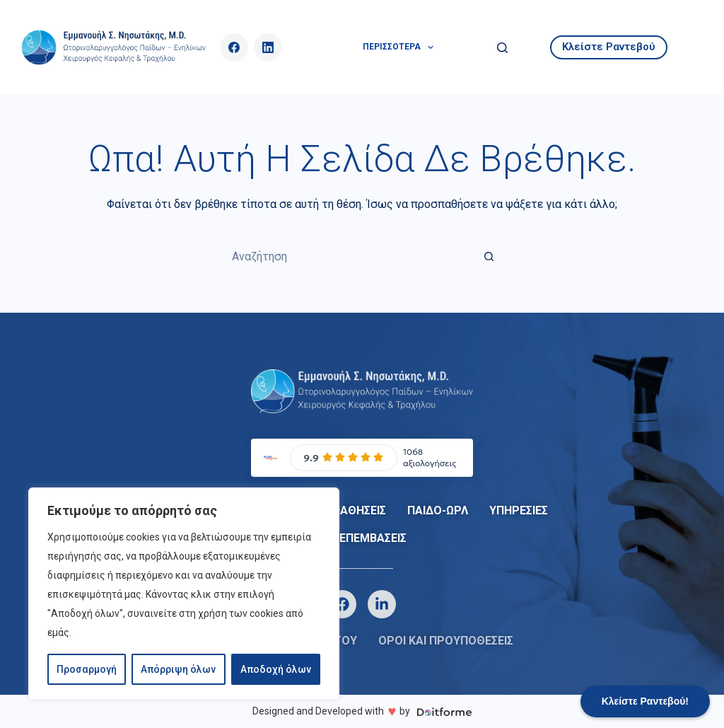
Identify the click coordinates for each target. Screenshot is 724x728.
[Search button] (489, 256)
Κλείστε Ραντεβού (609, 47)
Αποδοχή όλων (276, 669)
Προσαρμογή (87, 669)
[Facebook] (234, 47)
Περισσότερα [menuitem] (401, 47)
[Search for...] (348, 256)
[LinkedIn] (268, 47)
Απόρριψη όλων (178, 669)
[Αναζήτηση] (502, 48)
